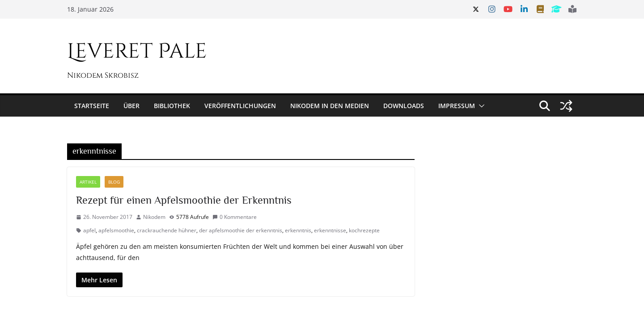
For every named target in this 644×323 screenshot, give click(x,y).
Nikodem (154, 217)
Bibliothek (172, 106)
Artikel (88, 182)
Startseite (92, 106)
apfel (89, 230)
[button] (480, 106)
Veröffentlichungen (240, 106)
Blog (114, 182)
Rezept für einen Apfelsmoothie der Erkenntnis (184, 200)
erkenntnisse (330, 230)
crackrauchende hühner (167, 230)
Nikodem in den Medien (330, 106)
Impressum (457, 106)
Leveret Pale (137, 51)
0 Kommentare (235, 217)
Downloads (404, 106)
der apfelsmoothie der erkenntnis (241, 230)
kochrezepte (364, 230)
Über (131, 106)
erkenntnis (298, 230)
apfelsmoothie (116, 230)
